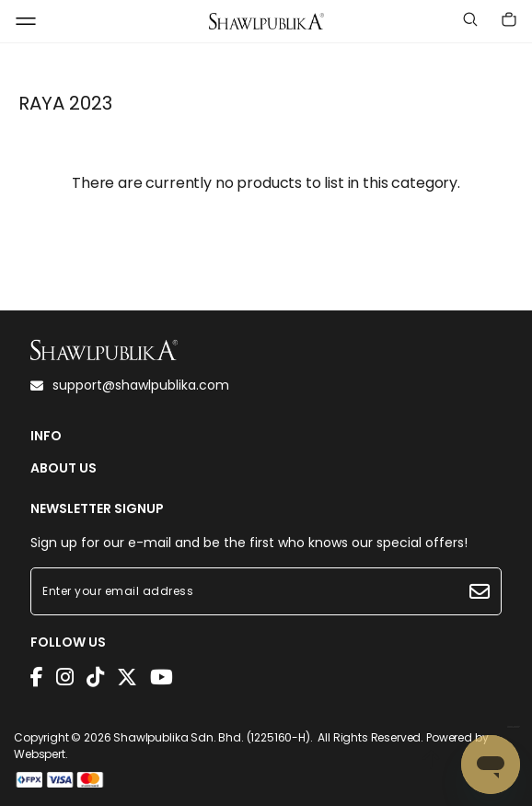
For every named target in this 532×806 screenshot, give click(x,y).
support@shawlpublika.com (130, 385)
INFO (46, 436)
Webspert (40, 754)
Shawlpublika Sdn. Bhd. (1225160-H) (212, 737)
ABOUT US (64, 468)
